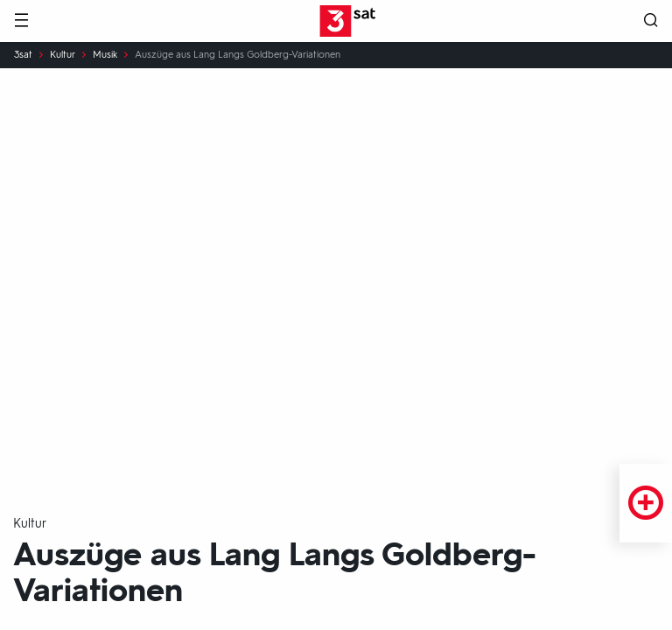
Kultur (63, 55)
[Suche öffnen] (651, 21)
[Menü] (21, 21)
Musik (105, 55)
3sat (23, 55)
